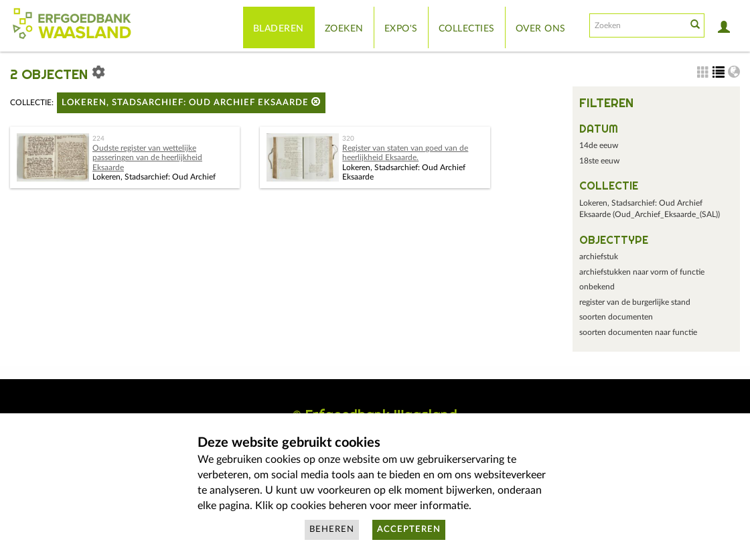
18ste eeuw (599, 161)
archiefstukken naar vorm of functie (642, 272)
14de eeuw (599, 145)
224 (98, 139)
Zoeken (344, 29)
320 (348, 139)
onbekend (597, 287)
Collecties (467, 29)
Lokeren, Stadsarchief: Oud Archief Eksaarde (191, 102)
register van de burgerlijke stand (635, 302)
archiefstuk (599, 257)
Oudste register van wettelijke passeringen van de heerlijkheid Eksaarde (147, 158)
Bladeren (279, 29)
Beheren (332, 530)
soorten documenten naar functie (638, 332)
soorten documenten (616, 317)
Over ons (541, 29)
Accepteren (409, 530)
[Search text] (637, 25)
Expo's (401, 29)
